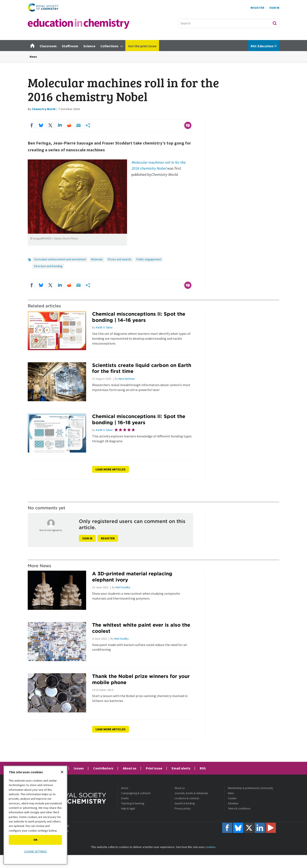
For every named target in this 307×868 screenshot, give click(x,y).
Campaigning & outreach (136, 793)
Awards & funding (185, 803)
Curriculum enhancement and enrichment (60, 259)
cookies (210, 847)
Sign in (87, 538)
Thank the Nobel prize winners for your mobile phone (141, 679)
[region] (35, 815)
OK (35, 840)
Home (125, 788)
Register (257, 8)
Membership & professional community (251, 788)
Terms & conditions (239, 809)
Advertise (233, 803)
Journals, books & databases (191, 793)
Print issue (154, 768)
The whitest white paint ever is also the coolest (141, 628)
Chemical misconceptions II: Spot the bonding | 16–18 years (139, 419)
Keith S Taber (104, 327)
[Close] (62, 772)
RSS (203, 768)
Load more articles (111, 469)
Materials (97, 259)
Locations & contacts (187, 798)
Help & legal (128, 809)
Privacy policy (182, 809)
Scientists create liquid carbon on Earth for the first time (142, 368)
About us (130, 768)
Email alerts (181, 768)
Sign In (274, 8)
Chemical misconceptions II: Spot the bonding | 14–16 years (139, 317)
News (33, 57)
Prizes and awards (120, 259)
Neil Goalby (123, 587)
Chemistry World (44, 109)
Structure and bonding (48, 266)
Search (275, 23)
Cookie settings (35, 851)
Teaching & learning (133, 803)
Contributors (103, 768)
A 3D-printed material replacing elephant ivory (132, 577)
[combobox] (229, 23)
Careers (232, 798)
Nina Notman (127, 379)
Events (125, 798)
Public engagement (149, 259)
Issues (79, 768)
